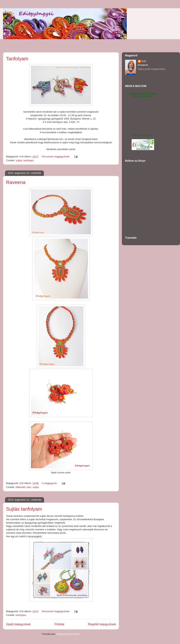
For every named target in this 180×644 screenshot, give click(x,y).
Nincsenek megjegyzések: (56, 157)
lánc (29, 487)
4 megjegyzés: (50, 483)
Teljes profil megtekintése (151, 69)
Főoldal (59, 624)
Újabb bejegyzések (18, 624)
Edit (144, 61)
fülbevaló (20, 487)
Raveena (16, 182)
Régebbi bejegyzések (102, 624)
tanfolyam (29, 160)
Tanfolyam (17, 59)
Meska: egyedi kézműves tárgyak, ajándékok (143, 95)
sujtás (19, 160)
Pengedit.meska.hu (143, 135)
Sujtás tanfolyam (24, 509)
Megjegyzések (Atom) (68, 634)
